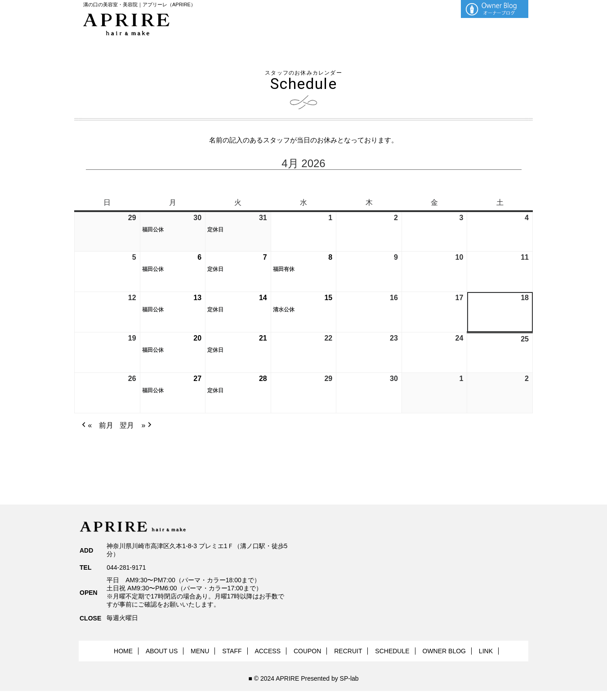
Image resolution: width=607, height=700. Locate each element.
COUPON (307, 651)
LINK (486, 651)
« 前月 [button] (97, 425)
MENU (200, 651)
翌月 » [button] (136, 425)
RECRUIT (348, 651)
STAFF (232, 651)
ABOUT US (162, 651)
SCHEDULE (392, 651)
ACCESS (268, 651)
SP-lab (349, 678)
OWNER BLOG (444, 651)
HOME (123, 651)
